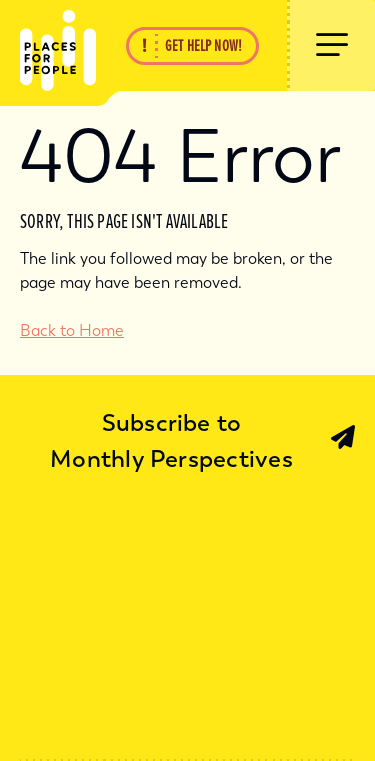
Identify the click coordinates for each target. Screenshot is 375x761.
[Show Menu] (331, 45)
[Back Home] (48, 45)
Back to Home (72, 330)
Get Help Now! (203, 46)
